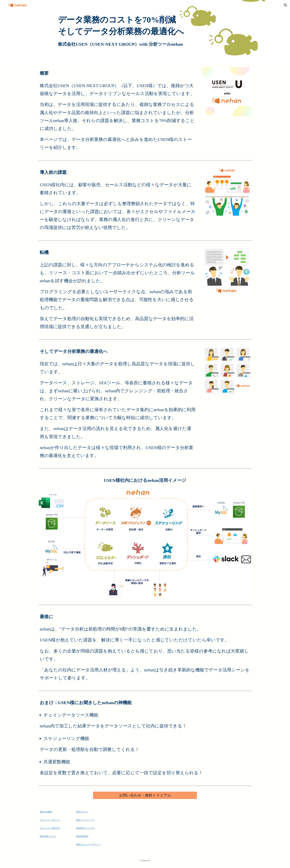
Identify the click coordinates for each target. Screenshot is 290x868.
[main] (145, 31)
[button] (286, 5)
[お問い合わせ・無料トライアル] (145, 795)
